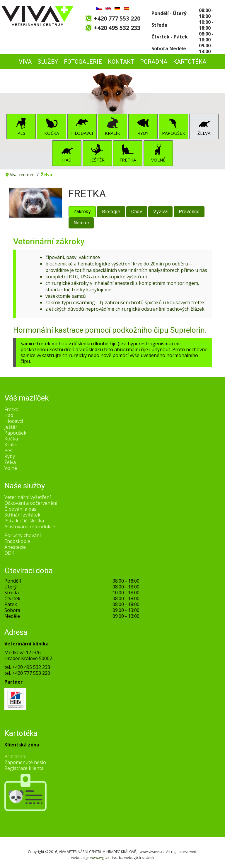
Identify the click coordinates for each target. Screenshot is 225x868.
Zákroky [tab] (82, 212)
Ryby (143, 133)
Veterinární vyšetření (28, 497)
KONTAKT (121, 62)
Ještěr (97, 160)
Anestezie (15, 547)
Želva (204, 133)
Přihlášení (15, 756)
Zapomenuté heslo (25, 762)
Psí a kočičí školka (24, 521)
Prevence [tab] (189, 212)
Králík (112, 133)
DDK (9, 553)
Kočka (52, 133)
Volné (158, 160)
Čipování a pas (20, 509)
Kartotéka (190, 62)
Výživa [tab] (160, 212)
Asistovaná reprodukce (30, 526)
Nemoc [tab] (81, 223)
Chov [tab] (137, 212)
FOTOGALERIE (83, 62)
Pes (21, 133)
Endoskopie (17, 541)
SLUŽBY (48, 62)
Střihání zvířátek (22, 515)
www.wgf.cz (100, 858)
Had (67, 160)
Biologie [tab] (111, 212)
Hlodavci (82, 133)
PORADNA (154, 62)
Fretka (128, 160)
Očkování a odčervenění (31, 503)
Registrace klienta (24, 768)
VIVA (25, 62)
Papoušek (174, 133)
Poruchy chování (23, 535)
